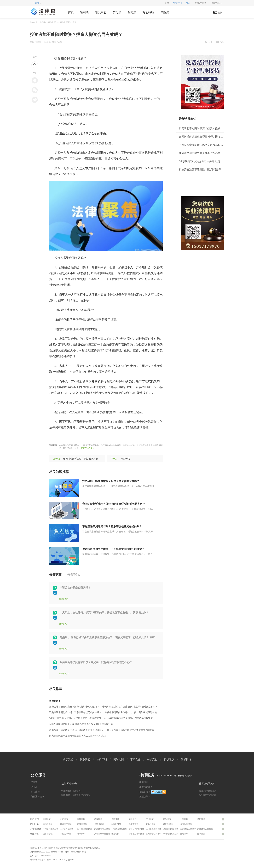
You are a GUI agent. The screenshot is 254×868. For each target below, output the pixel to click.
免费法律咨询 (37, 797)
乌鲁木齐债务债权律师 (121, 829)
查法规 (34, 787)
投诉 (222, 42)
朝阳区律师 (116, 824)
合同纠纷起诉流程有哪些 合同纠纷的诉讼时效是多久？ (91, 459)
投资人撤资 (79, 437)
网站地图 (119, 759)
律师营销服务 (146, 787)
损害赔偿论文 (49, 834)
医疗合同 (115, 834)
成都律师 (47, 819)
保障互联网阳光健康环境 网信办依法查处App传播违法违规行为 (81, 724)
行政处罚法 (53, 22)
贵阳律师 (115, 819)
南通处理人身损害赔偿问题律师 (211, 829)
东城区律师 (82, 824)
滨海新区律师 (186, 824)
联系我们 (85, 759)
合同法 (132, 12)
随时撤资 (65, 437)
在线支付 (152, 759)
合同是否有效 (95, 437)
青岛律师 (167, 819)
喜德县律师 (99, 824)
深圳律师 (201, 834)
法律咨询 (52, 848)
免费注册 (178, 3)
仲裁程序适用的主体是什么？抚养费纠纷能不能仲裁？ (113, 549)
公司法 (117, 12)
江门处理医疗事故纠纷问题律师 (159, 829)
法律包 (43, 22)
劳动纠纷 (148, 12)
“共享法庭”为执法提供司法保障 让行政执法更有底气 (75, 718)
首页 (167, 3)
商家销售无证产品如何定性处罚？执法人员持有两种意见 (78, 736)
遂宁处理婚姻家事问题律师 (89, 829)
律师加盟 (144, 782)
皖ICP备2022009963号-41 (41, 856)
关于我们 (68, 759)
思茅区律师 (168, 824)
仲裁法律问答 (66, 834)
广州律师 (150, 819)
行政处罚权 (65, 22)
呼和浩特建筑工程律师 (52, 829)
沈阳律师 (201, 819)
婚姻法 (84, 12)
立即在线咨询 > (87, 448)
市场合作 (135, 759)
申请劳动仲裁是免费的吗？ (75, 588)
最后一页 (125, 459)
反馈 (211, 42)
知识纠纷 (101, 12)
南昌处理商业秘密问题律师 (106, 829)
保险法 (165, 12)
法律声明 (102, 759)
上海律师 (184, 819)
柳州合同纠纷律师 (136, 829)
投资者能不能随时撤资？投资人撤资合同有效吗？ (111, 481)
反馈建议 (169, 759)
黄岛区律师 (151, 824)
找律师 (34, 782)
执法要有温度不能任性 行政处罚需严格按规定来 (129, 718)
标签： (54, 437)
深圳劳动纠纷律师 (171, 829)
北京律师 (64, 819)
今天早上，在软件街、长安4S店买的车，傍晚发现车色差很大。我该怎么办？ (104, 613)
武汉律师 (98, 819)
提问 (220, 13)
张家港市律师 (66, 824)
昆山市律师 (133, 824)
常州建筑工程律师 (188, 829)
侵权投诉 (186, 759)
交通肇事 (184, 834)
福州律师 (133, 819)
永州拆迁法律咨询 (154, 834)
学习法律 (35, 792)
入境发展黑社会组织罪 (104, 834)
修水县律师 (48, 824)
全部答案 (63, 599)
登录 (188, 3)
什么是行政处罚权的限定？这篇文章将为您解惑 (131, 730)
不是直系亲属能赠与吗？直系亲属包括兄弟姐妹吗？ (112, 526)
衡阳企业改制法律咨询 (138, 834)
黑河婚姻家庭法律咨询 (173, 834)
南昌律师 (81, 819)
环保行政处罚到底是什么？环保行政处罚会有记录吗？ (76, 730)
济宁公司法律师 (67, 829)
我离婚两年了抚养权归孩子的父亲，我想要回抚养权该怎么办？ (96, 662)
